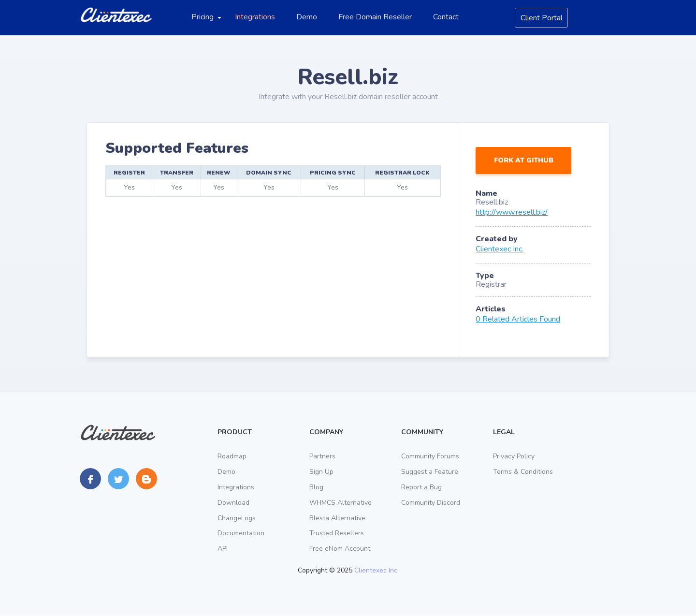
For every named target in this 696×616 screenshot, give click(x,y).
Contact (446, 17)
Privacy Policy (514, 456)
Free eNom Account (340, 549)
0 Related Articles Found (518, 319)
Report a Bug (421, 487)
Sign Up (321, 472)
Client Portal (542, 18)
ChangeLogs (237, 518)
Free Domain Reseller (375, 17)
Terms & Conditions (523, 472)
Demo (307, 17)
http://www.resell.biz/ (512, 212)
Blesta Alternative (337, 518)
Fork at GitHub (524, 160)
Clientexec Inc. (500, 249)
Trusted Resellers (337, 534)
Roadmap (232, 456)
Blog (316, 487)
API (223, 549)
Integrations (255, 17)
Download (233, 503)
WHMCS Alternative (341, 503)
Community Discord (431, 503)
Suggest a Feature (430, 472)
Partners (322, 456)
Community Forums (430, 456)
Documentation (241, 534)
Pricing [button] (203, 17)
